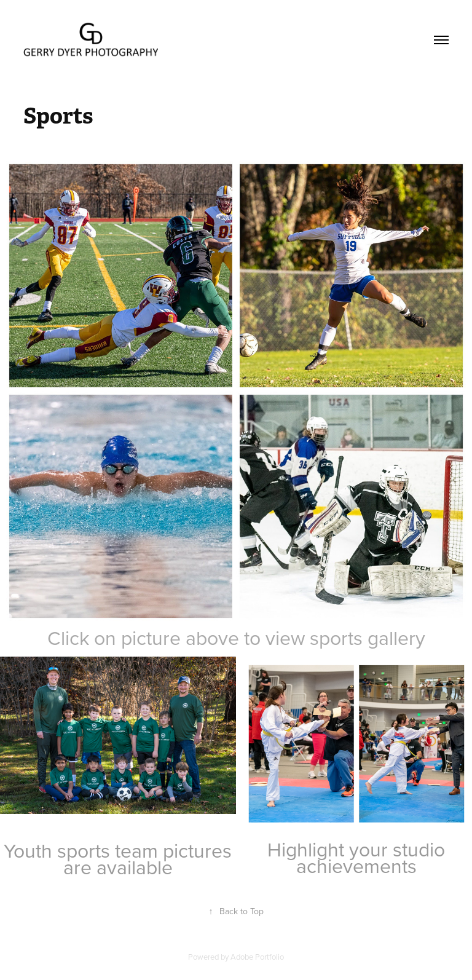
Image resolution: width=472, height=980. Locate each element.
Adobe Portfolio (257, 957)
